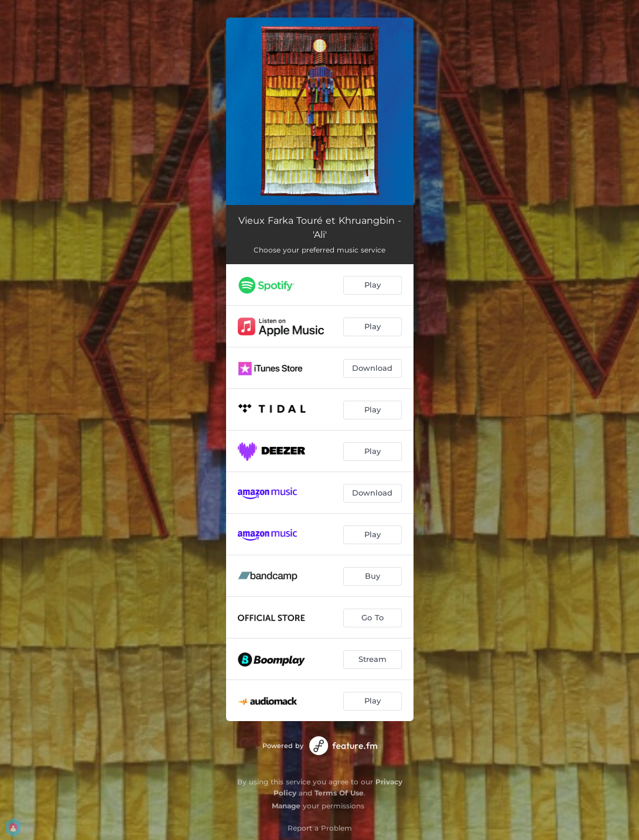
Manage (286, 806)
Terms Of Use (339, 793)
